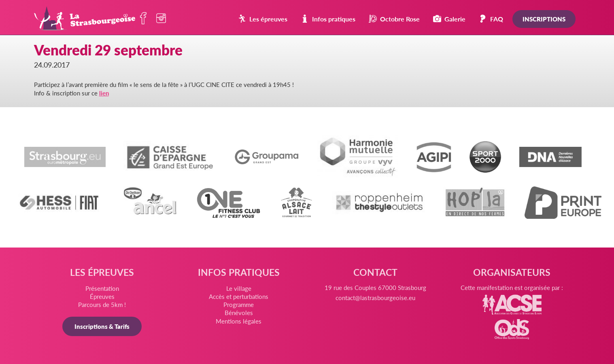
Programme (239, 304)
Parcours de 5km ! (102, 304)
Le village (239, 288)
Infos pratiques (328, 19)
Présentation (102, 288)
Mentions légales (239, 321)
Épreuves (102, 296)
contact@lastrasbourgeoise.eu (375, 297)
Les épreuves (263, 19)
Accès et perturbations (239, 296)
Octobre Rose (394, 19)
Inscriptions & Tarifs (102, 326)
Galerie (449, 19)
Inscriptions (544, 19)
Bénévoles (239, 312)
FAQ (491, 19)
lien (104, 93)
